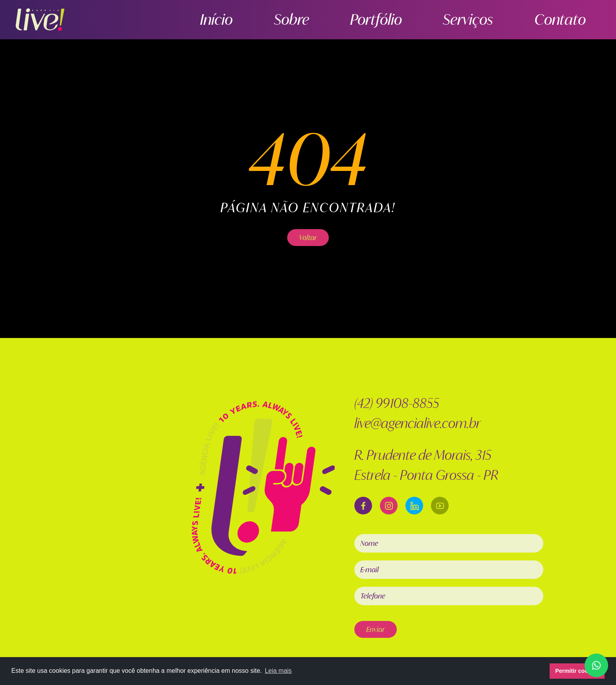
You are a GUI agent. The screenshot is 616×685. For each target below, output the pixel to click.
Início (343, 19)
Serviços (512, 19)
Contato (574, 19)
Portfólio (449, 19)
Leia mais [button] (278, 671)
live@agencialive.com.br (418, 423)
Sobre (392, 19)
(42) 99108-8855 (397, 403)
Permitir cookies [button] (577, 671)
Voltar (308, 237)
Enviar (376, 629)
